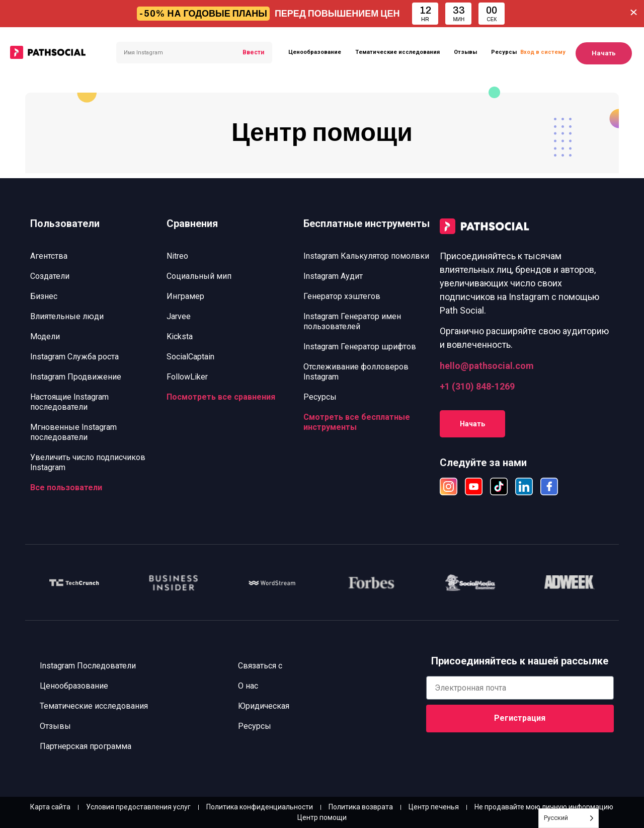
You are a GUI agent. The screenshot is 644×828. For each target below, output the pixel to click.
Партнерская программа (86, 746)
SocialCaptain (190, 357)
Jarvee (179, 316)
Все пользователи (66, 487)
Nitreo (177, 256)
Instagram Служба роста (74, 357)
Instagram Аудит (333, 276)
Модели (45, 336)
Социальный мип (199, 276)
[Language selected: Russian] (569, 818)
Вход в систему (543, 52)
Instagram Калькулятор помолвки (366, 256)
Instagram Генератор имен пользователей (352, 321)
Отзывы (465, 52)
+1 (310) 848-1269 (477, 386)
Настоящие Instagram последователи (69, 402)
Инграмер (185, 296)
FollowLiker (187, 377)
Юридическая (264, 706)
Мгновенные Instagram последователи (73, 432)
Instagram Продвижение (76, 377)
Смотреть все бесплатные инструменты (357, 422)
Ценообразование (315, 52)
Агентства (49, 256)
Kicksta (180, 336)
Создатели (50, 276)
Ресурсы (504, 52)
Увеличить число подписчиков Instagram (88, 462)
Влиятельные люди (67, 316)
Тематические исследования (397, 52)
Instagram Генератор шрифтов (360, 347)
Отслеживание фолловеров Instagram (356, 372)
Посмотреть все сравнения (221, 397)
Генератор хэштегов (342, 296)
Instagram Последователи (88, 666)
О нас (248, 686)
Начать (604, 53)
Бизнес (44, 296)
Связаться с (260, 666)
